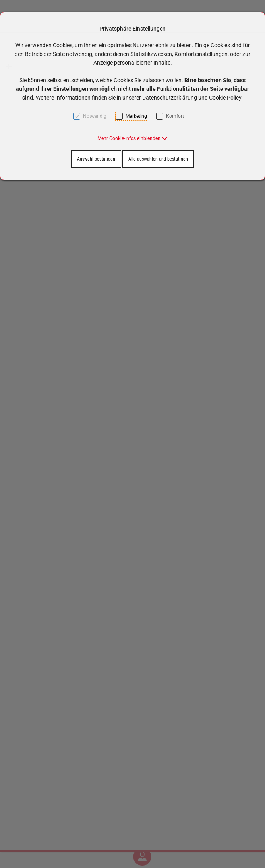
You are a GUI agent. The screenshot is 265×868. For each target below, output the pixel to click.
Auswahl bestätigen (96, 159)
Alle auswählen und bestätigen (158, 159)
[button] (132, 138)
